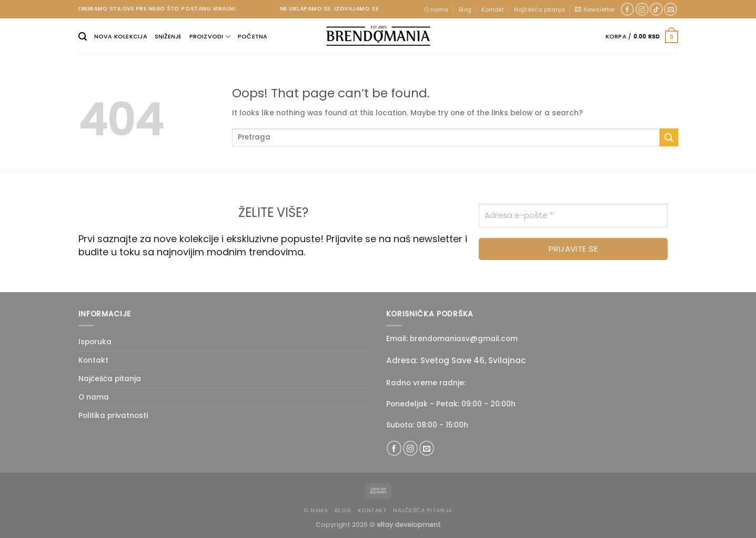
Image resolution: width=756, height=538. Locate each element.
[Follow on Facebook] (627, 9)
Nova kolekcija (121, 36)
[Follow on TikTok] (656, 9)
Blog (465, 9)
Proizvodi (210, 37)
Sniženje (168, 36)
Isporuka (95, 342)
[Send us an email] (671, 9)
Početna (253, 36)
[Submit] (669, 137)
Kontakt (493, 9)
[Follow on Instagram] (642, 9)
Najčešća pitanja (540, 9)
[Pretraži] (83, 37)
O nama (436, 9)
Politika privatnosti (113, 416)
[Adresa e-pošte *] (573, 216)
